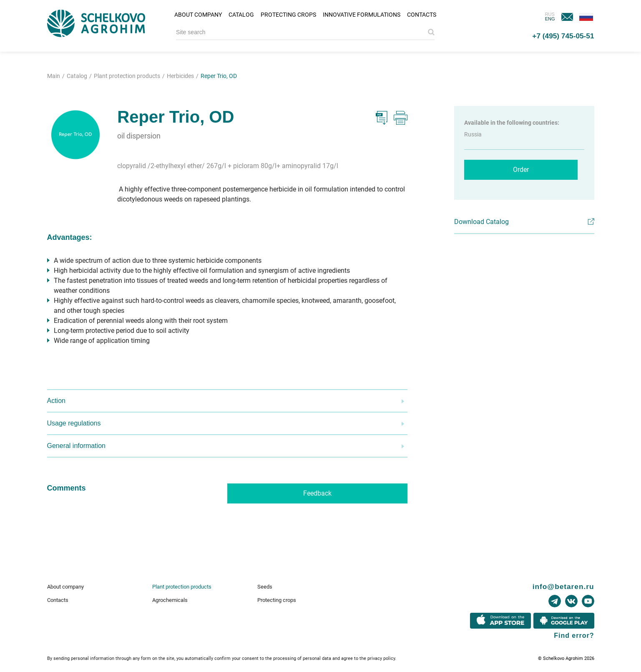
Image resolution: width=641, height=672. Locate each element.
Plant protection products (182, 587)
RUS (550, 14)
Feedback (317, 493)
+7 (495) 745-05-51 (563, 36)
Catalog (241, 15)
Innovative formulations (362, 15)
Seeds (265, 587)
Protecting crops (288, 15)
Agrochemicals (170, 600)
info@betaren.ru (563, 586)
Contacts (422, 15)
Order (521, 170)
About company (198, 15)
